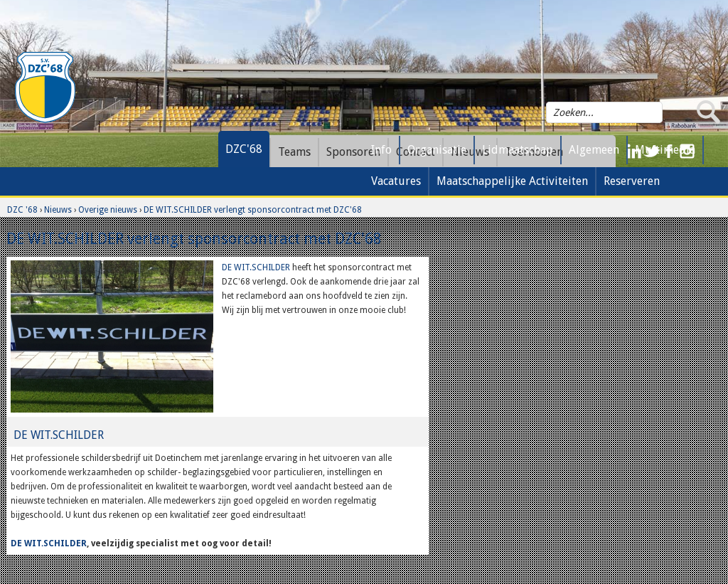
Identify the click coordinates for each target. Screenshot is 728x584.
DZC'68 (244, 149)
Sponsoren (353, 152)
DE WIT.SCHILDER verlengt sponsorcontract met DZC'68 (253, 210)
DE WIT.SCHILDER (256, 267)
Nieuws (58, 210)
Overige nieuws (108, 210)
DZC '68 (22, 210)
